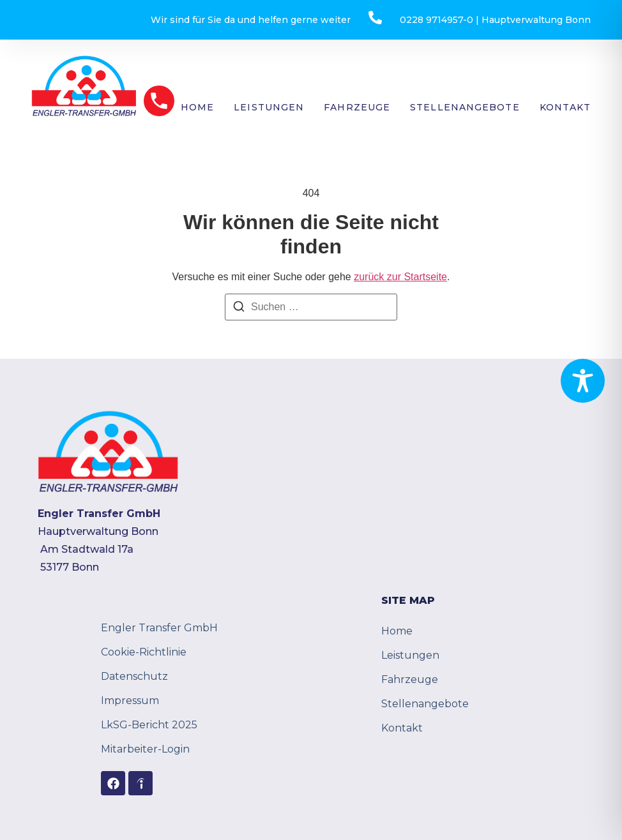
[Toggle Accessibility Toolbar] (583, 381)
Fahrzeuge (357, 107)
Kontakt (565, 107)
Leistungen (269, 107)
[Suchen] (239, 309)
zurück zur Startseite (400, 277)
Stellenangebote (465, 107)
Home (197, 107)
